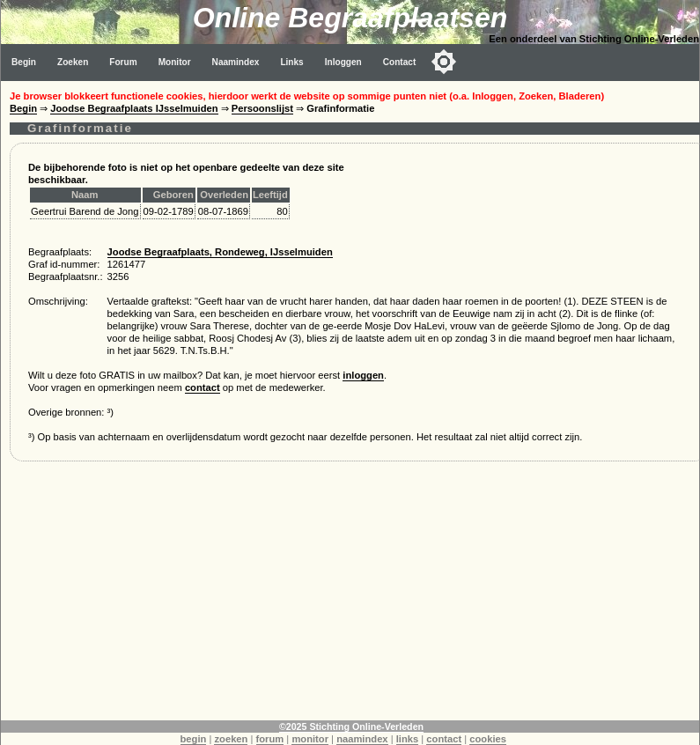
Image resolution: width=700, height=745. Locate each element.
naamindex (362, 739)
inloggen (363, 375)
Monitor (175, 62)
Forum (123, 62)
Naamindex (236, 62)
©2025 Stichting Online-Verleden (351, 727)
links (408, 739)
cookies (488, 739)
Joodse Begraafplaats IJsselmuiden (134, 108)
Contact (400, 62)
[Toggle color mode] (444, 62)
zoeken (231, 739)
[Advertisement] (350, 597)
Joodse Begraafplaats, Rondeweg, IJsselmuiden (220, 252)
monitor (310, 739)
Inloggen (343, 62)
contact (203, 387)
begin (194, 739)
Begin (24, 62)
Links (291, 62)
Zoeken (73, 62)
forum (270, 739)
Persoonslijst (262, 108)
